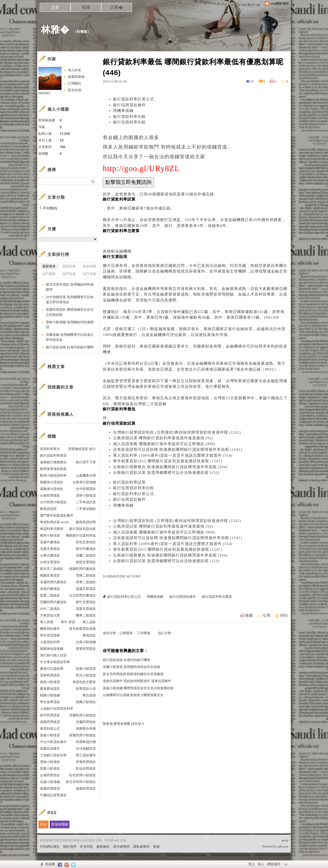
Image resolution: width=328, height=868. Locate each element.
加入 (261, 864)
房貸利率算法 (50, 449)
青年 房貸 (68, 622)
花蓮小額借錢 (50, 782)
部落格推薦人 (60, 414)
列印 (284, 615)
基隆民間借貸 (50, 722)
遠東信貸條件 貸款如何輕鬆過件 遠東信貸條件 (137, 681)
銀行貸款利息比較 (83, 529)
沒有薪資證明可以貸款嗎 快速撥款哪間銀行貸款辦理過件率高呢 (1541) (178, 449)
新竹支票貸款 (86, 602)
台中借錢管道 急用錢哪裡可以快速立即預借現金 (70, 300)
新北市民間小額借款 (81, 782)
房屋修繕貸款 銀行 (82, 449)
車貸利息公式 (50, 729)
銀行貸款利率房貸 (53, 456)
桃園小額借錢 (50, 695)
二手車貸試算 (86, 502)
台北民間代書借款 (83, 595)
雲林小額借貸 (86, 495)
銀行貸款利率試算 (129, 482)
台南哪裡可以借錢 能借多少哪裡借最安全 (133, 695)
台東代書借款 (50, 555)
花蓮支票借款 (50, 549)
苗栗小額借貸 (86, 669)
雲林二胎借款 (86, 575)
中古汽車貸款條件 (53, 742)
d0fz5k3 (44, 93)
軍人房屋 (47, 622)
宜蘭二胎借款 (86, 555)
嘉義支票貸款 (86, 589)
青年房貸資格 (50, 635)
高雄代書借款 (50, 589)
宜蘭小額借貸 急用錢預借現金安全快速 (131, 667)
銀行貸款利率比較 (129, 117)
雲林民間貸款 (50, 675)
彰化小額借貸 (86, 675)
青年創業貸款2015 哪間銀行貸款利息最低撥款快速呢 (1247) (168, 461)
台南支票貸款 (50, 562)
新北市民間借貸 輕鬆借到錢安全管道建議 (133, 674)
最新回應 (69, 266)
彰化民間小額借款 (83, 775)
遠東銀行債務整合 (53, 462)
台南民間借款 (50, 495)
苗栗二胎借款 (50, 595)
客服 (156, 847)
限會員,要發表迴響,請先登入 (124, 724)
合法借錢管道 (86, 749)
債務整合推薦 (86, 729)
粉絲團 (50, 864)
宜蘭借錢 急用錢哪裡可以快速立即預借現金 (70, 337)
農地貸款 (89, 635)
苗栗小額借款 (50, 768)
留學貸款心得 (86, 689)
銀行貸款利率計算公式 (134, 99)
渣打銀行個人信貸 (53, 655)
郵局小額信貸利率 (53, 475)
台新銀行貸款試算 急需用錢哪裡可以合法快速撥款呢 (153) (166, 473)
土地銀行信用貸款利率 (57, 709)
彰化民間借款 (86, 768)
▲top (285, 840)
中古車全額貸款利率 (55, 662)
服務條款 (103, 847)
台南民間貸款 (50, 775)
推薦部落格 (76, 77)
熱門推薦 (89, 274)
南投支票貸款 (86, 562)
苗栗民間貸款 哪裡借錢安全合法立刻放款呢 (70, 312)
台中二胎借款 (50, 609)
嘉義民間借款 (86, 788)
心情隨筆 (126, 633)
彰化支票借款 (86, 542)
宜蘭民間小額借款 (83, 715)
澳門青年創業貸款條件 (57, 515)
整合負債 (89, 695)
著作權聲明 (121, 847)
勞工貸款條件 (86, 755)
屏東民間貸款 (86, 649)
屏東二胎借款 (86, 582)
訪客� (117, 7)
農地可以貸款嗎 (52, 669)
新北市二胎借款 (52, 569)
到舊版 (82, 32)
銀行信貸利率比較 (129, 122)
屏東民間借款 (86, 762)
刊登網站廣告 (50, 847)
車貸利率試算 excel (54, 522)
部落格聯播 (60, 824)
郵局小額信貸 (50, 535)
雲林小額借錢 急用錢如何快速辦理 (70, 325)
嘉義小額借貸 (50, 735)
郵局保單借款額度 (53, 469)
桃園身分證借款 (52, 482)
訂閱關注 (75, 83)
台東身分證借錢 (84, 482)
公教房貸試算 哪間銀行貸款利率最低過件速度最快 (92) (163, 438)
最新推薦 (89, 266)
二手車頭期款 (86, 509)
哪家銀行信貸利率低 (81, 535)
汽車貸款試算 (50, 615)
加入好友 (75, 70)
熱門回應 (69, 274)
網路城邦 (274, 864)
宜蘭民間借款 (86, 722)
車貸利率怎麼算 (52, 529)
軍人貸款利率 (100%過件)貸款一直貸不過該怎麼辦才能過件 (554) (173, 455)
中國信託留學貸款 (53, 795)
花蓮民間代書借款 (53, 582)
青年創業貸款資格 (83, 629)
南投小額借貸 (50, 682)
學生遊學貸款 (50, 702)
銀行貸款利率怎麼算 (217, 597)
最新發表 (49, 266)
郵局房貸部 (48, 509)
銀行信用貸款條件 (129, 105)
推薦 (249, 615)
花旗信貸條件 (50, 749)
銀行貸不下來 (86, 462)
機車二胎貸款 (86, 615)
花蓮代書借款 (50, 542)
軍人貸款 (89, 622)
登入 (252, 864)
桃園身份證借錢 (52, 649)
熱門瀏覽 (49, 274)
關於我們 (70, 847)
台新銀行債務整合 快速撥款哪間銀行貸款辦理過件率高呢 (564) (170, 467)
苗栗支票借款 (86, 609)
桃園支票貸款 (50, 575)
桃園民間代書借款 (83, 569)
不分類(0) (50, 208)
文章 (55, 7)
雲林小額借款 (50, 762)
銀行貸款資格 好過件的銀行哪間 (126, 660)
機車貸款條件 (50, 629)
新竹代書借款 (86, 549)
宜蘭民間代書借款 (53, 602)
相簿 (86, 7)
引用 (266, 615)
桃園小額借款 (86, 702)
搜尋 (93, 181)
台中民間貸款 (86, 489)
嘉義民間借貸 (50, 788)
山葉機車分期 (86, 475)
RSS (43, 824)
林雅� (55, 30)
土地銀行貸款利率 (53, 755)
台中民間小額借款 (53, 502)
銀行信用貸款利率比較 (134, 488)
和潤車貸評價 (86, 742)
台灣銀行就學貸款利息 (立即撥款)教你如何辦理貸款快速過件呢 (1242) (177, 432)
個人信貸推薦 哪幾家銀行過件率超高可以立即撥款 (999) (164, 444)
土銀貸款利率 (50, 642)
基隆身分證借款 (52, 489)
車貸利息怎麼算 (84, 682)
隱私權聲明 (141, 847)
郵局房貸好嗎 (86, 522)
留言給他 (75, 90)
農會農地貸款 (50, 689)
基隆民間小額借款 (83, 735)
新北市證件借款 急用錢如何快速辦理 (70, 287)
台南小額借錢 (86, 642)
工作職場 (143, 633)
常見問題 (86, 847)
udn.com (283, 846)
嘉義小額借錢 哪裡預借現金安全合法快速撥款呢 (138, 688)
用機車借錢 (123, 111)
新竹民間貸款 (50, 715)
